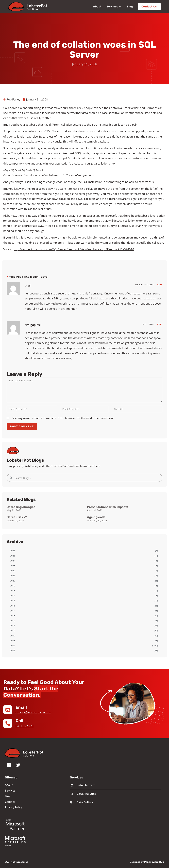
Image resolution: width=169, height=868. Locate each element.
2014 (13, 611)
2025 (13, 556)
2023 (13, 566)
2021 (13, 575)
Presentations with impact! (107, 507)
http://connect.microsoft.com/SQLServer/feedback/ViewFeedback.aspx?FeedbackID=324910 (74, 249)
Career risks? (17, 517)
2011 (13, 625)
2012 (13, 620)
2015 (13, 606)
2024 (13, 561)
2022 (13, 570)
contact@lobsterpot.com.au (33, 712)
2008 (13, 640)
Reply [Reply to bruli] (160, 285)
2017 (13, 595)
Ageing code (96, 517)
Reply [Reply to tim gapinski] (160, 324)
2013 (13, 615)
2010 (13, 630)
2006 (13, 650)
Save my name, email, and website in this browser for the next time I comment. (63, 418)
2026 (13, 550)
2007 (13, 645)
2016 (13, 600)
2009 (13, 636)
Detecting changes (21, 507)
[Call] (8, 723)
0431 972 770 (25, 726)
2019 (13, 586)
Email (21, 707)
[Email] (8, 710)
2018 (13, 591)
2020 (13, 581)
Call (19, 721)
